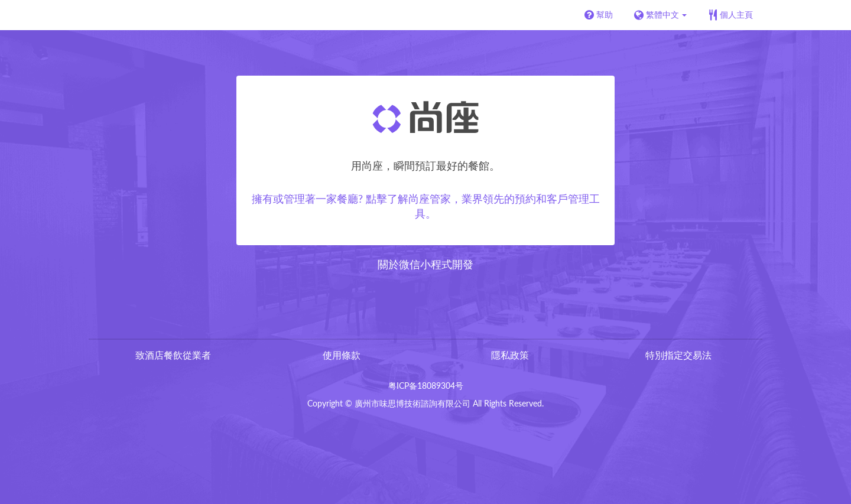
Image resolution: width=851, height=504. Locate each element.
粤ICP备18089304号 (426, 386)
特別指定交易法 (678, 355)
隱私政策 (510, 355)
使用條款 (342, 355)
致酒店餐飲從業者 (173, 355)
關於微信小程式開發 (425, 264)
